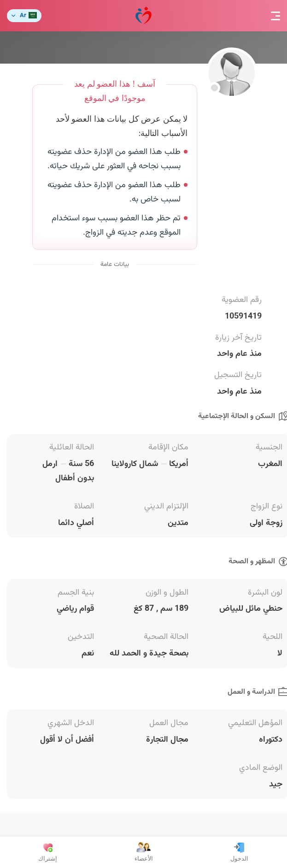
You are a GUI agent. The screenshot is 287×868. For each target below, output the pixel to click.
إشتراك (48, 852)
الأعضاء (144, 852)
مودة (143, 16)
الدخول (239, 852)
